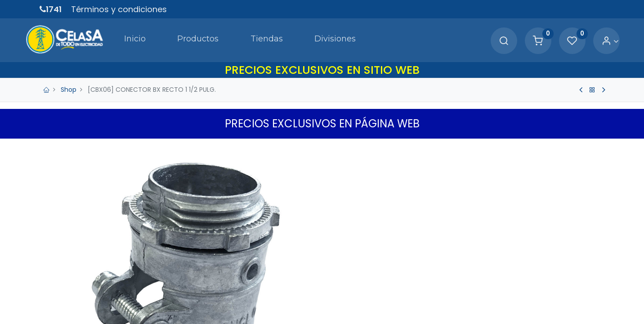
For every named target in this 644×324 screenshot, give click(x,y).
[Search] (489, 38)
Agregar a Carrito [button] (398, 297)
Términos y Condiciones (368, 319)
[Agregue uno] (377, 269)
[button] (486, 297)
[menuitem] (117, 38)
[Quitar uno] (339, 269)
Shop (69, 85)
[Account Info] (596, 38)
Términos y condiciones (119, 9)
